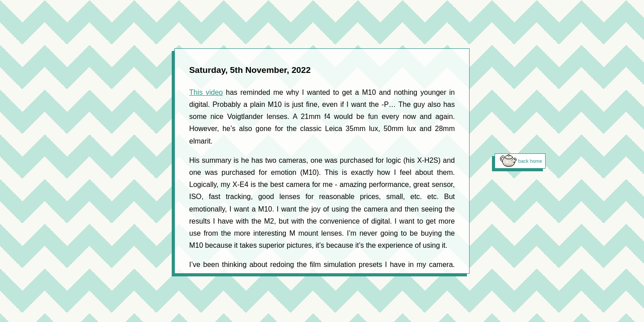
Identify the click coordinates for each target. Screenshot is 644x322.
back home (530, 161)
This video (206, 92)
